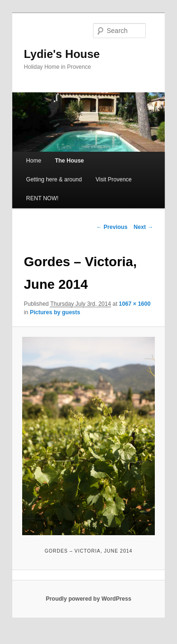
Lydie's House (62, 54)
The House (69, 161)
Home (34, 161)
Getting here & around (54, 179)
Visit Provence (114, 179)
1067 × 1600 (135, 304)
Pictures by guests (55, 312)
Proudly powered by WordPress (88, 599)
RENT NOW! (42, 198)
